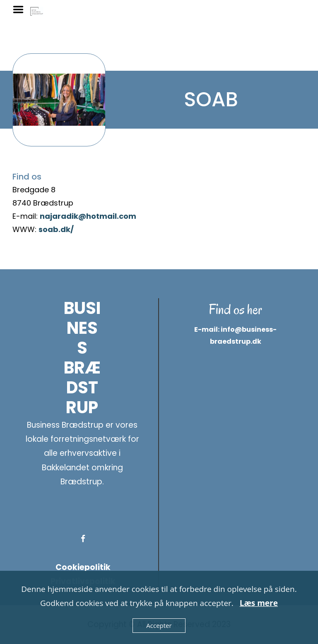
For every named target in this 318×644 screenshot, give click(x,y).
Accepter (159, 625)
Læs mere (259, 603)
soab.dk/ (56, 229)
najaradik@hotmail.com (88, 216)
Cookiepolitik (83, 567)
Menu (21, 10)
